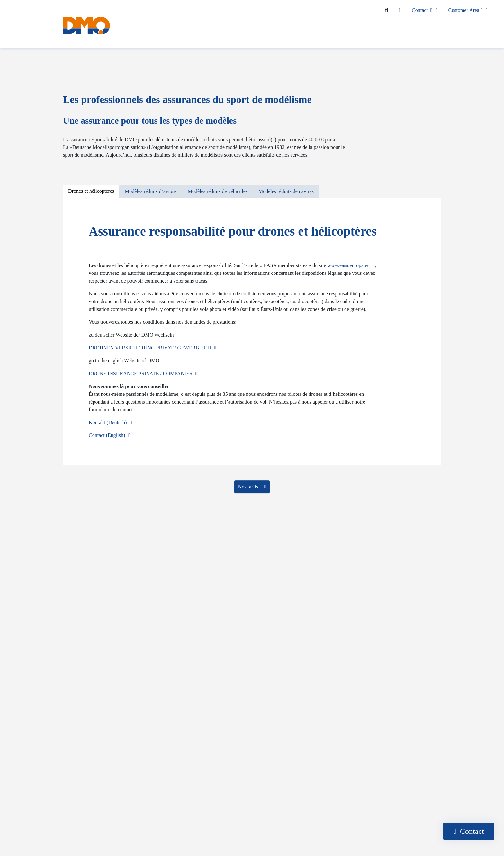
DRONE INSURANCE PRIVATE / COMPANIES (140, 373)
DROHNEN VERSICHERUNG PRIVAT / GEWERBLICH (150, 348)
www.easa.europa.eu (348, 265)
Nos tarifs (249, 487)
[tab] (91, 191)
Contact (422, 10)
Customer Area (465, 10)
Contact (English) (107, 435)
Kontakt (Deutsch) (108, 422)
